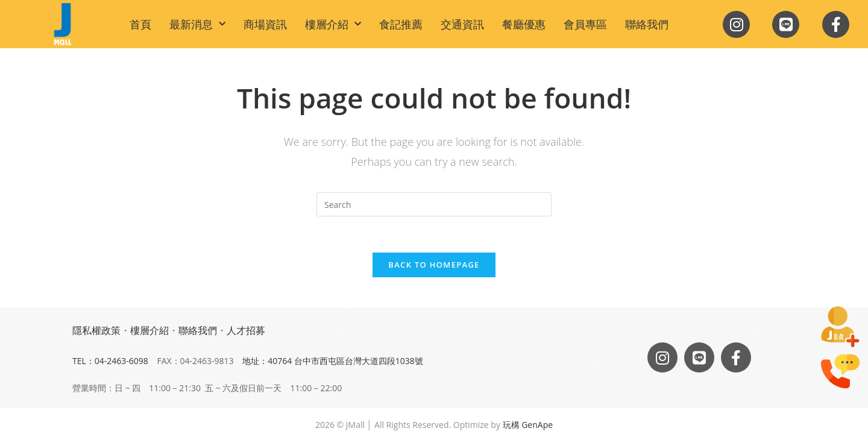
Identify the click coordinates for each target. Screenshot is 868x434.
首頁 (140, 24)
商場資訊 (265, 24)
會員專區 (585, 24)
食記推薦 (401, 24)
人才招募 (246, 330)
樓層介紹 (333, 24)
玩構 (511, 425)
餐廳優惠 (524, 24)
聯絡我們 (647, 24)
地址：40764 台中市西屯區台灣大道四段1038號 (333, 361)
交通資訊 (462, 24)
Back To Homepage (434, 265)
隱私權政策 (96, 330)
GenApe (537, 425)
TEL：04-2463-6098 (110, 361)
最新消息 (197, 24)
